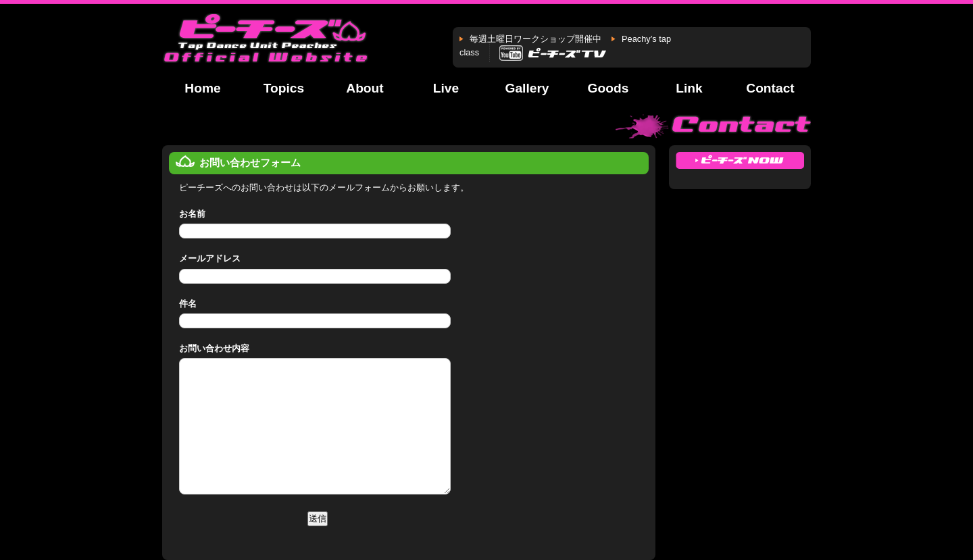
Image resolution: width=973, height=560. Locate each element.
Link (689, 88)
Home (202, 88)
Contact (770, 88)
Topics (284, 88)
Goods (608, 88)
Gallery (527, 88)
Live (446, 88)
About (365, 88)
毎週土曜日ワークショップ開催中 (535, 39)
